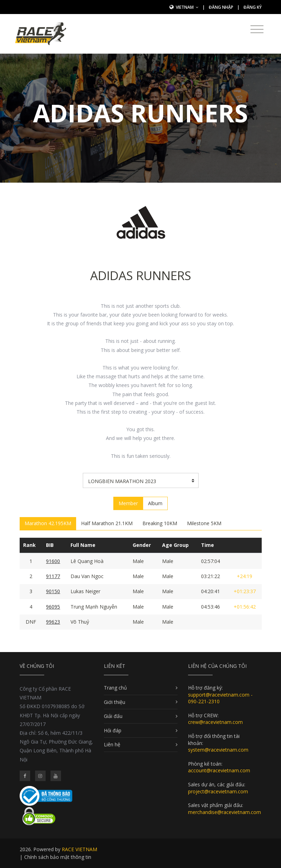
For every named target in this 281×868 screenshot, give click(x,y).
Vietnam (187, 7)
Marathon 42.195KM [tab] (48, 523)
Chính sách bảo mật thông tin (58, 857)
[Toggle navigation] (257, 29)
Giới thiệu (115, 702)
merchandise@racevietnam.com (225, 812)
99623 (53, 622)
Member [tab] (128, 503)
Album (155, 503)
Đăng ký (253, 7)
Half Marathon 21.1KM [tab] (107, 523)
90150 (53, 591)
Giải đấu (113, 716)
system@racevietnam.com (218, 750)
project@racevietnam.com (218, 791)
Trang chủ (115, 688)
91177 (53, 576)
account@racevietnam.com (219, 770)
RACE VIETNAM (79, 849)
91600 (53, 561)
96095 (53, 607)
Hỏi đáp (113, 730)
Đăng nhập (221, 7)
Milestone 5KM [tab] (204, 523)
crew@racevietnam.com (215, 722)
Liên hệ (112, 744)
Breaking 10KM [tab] (160, 523)
